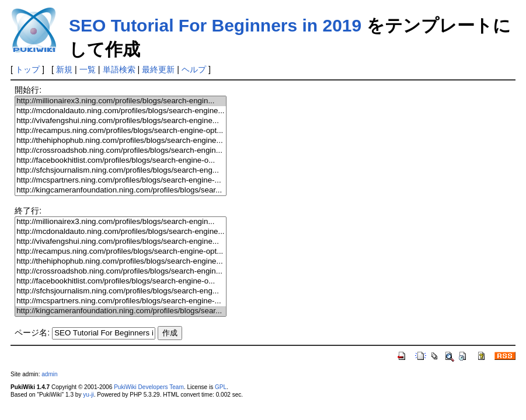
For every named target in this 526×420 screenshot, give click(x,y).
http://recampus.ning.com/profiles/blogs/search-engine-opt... (120, 131)
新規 (64, 69)
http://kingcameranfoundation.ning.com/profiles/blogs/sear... (120, 190)
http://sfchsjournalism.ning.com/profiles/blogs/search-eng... (120, 171)
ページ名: (32, 332)
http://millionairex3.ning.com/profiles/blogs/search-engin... (120, 101)
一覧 (88, 69)
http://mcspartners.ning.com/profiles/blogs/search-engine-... (120, 181)
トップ (27, 69)
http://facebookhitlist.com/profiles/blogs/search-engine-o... (120, 161)
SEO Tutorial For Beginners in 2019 (215, 25)
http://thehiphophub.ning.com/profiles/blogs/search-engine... (120, 141)
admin (49, 374)
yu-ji (88, 395)
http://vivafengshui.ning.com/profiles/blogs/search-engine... (120, 121)
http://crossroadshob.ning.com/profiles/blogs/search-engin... (120, 151)
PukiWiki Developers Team (149, 387)
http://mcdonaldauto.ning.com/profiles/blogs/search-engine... (120, 111)
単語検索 (119, 69)
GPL (221, 387)
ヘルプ (194, 69)
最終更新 (158, 69)
